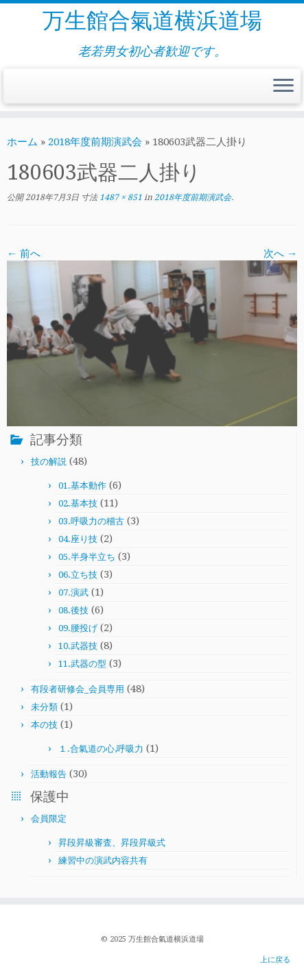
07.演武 (73, 592)
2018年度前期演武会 (95, 142)
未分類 (44, 707)
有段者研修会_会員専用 (78, 689)
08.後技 (73, 610)
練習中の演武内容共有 (103, 860)
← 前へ (24, 254)
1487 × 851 (120, 197)
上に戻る (275, 960)
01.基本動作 (82, 486)
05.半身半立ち (87, 557)
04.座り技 (78, 539)
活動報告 (49, 774)
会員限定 (49, 819)
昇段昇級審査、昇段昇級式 (112, 843)
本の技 (44, 725)
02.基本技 (78, 503)
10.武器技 (78, 646)
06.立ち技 (78, 575)
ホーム (22, 142)
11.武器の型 (82, 664)
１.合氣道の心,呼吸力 (101, 749)
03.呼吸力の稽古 (91, 521)
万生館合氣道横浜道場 (152, 21)
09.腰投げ (78, 628)
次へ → (280, 254)
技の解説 (49, 462)
